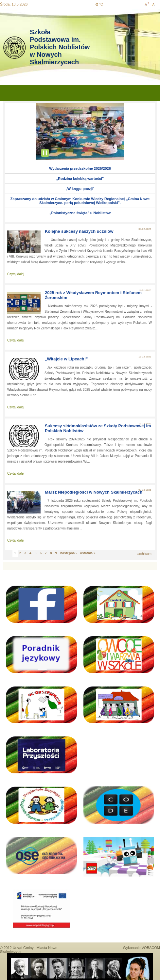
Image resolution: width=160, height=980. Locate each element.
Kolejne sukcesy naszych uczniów (79, 231)
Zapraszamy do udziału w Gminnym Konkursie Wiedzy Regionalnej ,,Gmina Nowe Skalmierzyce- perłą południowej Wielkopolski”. (80, 201)
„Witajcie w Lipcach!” (66, 359)
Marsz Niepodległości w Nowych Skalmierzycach (94, 492)
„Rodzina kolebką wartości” (80, 179)
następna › (68, 553)
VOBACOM (151, 948)
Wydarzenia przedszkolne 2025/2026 (80, 168)
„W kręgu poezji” (80, 189)
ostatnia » (88, 553)
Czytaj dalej (16, 274)
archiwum (144, 554)
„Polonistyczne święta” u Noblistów (80, 213)
